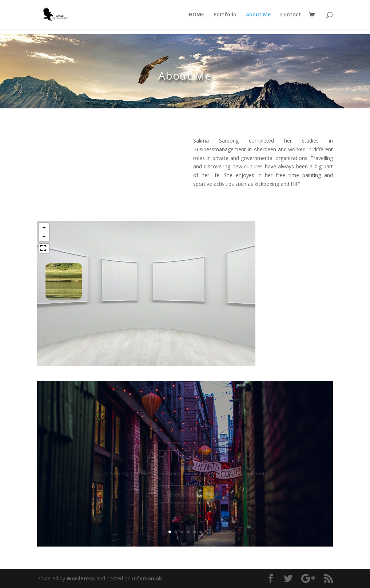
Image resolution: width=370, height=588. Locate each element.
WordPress (81, 578)
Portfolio (225, 15)
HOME (196, 15)
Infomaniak (147, 578)
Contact (291, 15)
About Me (258, 15)
